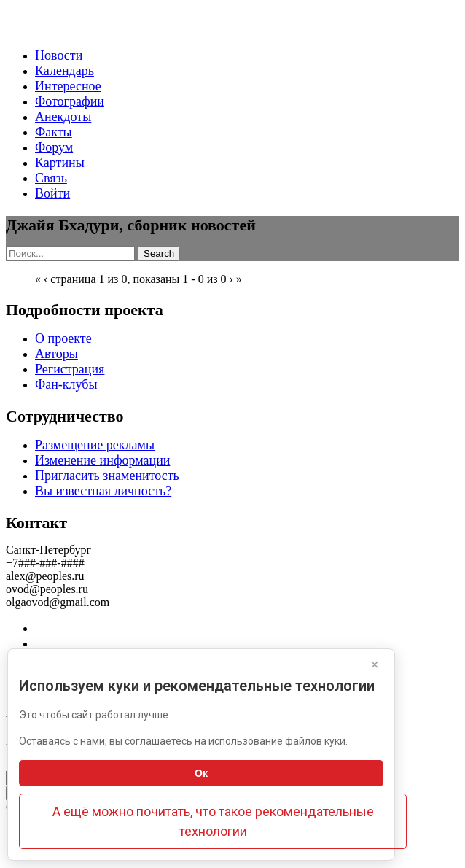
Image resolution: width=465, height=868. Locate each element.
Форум (54, 147)
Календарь (65, 71)
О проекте (63, 338)
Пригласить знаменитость (107, 476)
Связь (51, 178)
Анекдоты (63, 117)
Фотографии (70, 101)
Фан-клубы (66, 384)
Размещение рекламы (95, 445)
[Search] (70, 253)
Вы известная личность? (103, 491)
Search (159, 253)
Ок (201, 773)
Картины (60, 163)
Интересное (68, 86)
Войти (52, 193)
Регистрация (70, 369)
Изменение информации (102, 460)
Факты (54, 132)
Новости (59, 55)
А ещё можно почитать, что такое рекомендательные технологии (213, 821)
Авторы (56, 354)
